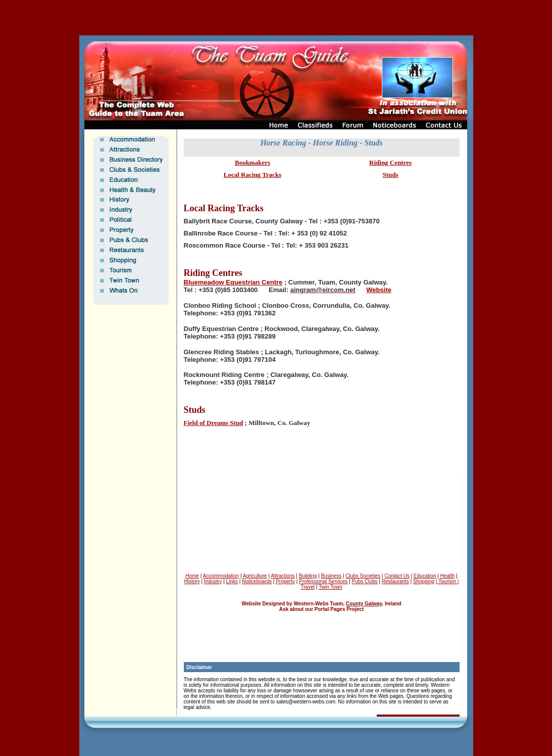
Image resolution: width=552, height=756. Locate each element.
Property (285, 581)
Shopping (424, 581)
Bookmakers (253, 162)
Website (379, 290)
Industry (213, 581)
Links (232, 581)
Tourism (446, 581)
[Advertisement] (276, 18)
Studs (390, 175)
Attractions (283, 576)
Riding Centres (390, 162)
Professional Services (323, 581)
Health (447, 576)
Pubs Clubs (364, 581)
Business (331, 576)
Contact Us (397, 576)
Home (192, 576)
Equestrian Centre (254, 282)
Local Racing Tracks (253, 175)
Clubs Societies (363, 576)
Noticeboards (257, 581)
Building (308, 576)
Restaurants (395, 581)
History (192, 581)
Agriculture (255, 576)
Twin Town (331, 587)
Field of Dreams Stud (214, 423)
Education (425, 576)
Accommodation (221, 576)
